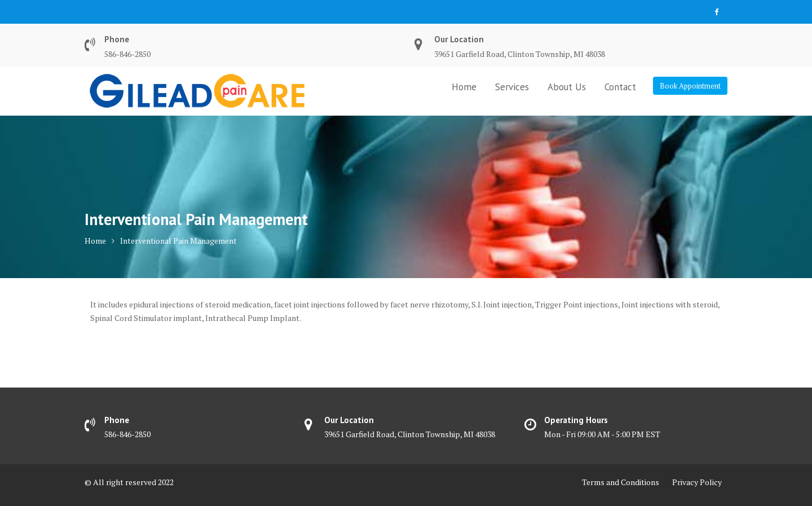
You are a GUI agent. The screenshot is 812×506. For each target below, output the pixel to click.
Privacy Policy (697, 482)
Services (512, 87)
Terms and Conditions (621, 482)
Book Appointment (690, 86)
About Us (567, 87)
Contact (620, 87)
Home (464, 87)
